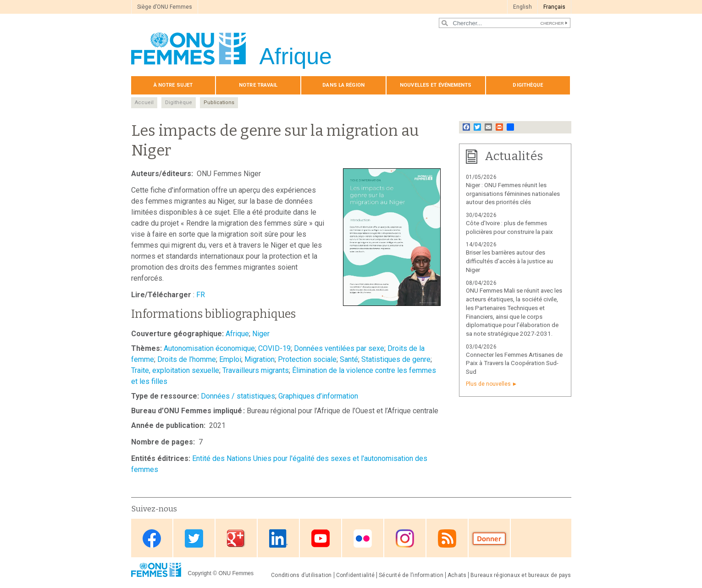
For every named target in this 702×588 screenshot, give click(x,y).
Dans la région (343, 85)
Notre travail (258, 85)
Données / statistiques (238, 396)
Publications (219, 103)
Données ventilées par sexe (339, 348)
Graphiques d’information (318, 396)
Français (554, 7)
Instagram (405, 539)
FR (201, 295)
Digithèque (528, 85)
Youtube (321, 539)
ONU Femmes (236, 573)
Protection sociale (307, 359)
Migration (260, 359)
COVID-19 (274, 348)
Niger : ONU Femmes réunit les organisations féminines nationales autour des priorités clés (513, 194)
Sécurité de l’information (411, 575)
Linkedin (278, 539)
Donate (489, 539)
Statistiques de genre (396, 359)
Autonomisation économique (209, 348)
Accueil (144, 103)
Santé (349, 359)
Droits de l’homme (187, 359)
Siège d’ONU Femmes (165, 7)
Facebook (152, 539)
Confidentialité (355, 575)
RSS (447, 539)
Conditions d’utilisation (301, 575)
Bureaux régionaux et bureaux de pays (521, 575)
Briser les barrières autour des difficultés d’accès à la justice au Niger (509, 261)
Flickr (363, 539)
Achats (457, 575)
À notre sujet (173, 85)
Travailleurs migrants (256, 370)
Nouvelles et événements (436, 85)
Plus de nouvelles (488, 384)
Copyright (200, 573)
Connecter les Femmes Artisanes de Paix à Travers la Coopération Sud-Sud (514, 363)
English (522, 7)
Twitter (194, 539)
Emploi (230, 359)
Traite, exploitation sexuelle (175, 370)
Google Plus (236, 539)
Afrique (237, 334)
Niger (261, 334)
